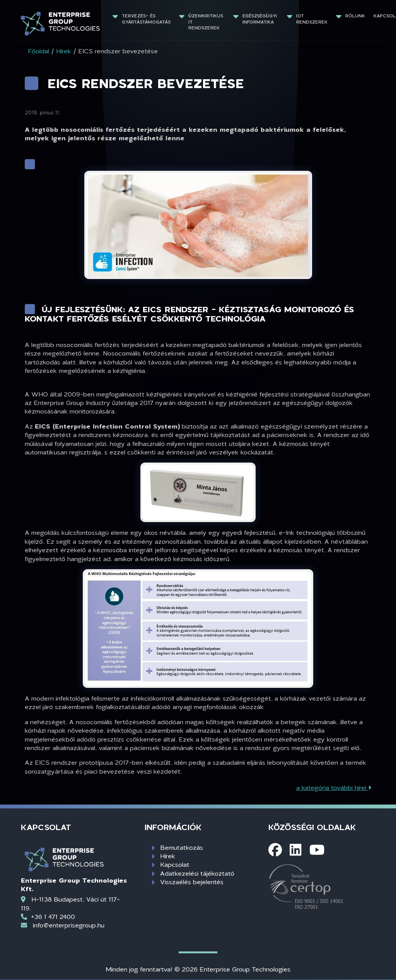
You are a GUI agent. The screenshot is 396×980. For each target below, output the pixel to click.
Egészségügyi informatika (260, 19)
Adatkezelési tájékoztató (197, 873)
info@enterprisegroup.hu (69, 925)
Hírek (168, 856)
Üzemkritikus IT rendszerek (207, 22)
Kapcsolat (175, 864)
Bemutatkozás (182, 847)
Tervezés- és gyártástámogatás (146, 19)
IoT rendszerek (312, 19)
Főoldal (38, 51)
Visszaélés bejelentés (192, 882)
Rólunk (355, 16)
